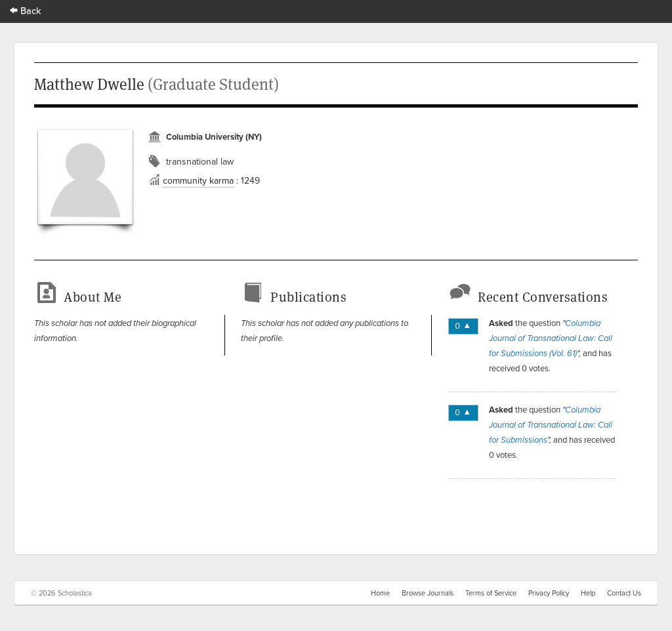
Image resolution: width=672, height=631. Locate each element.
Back (26, 10)
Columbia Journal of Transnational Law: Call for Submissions (551, 425)
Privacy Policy (549, 593)
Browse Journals (428, 593)
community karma (198, 180)
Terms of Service (491, 593)
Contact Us (624, 593)
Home (380, 593)
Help (588, 593)
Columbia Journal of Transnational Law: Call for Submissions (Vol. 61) (551, 338)
